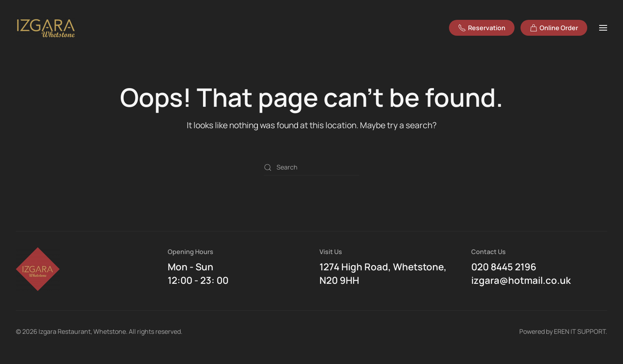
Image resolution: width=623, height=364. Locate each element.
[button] (603, 28)
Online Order (554, 28)
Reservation (482, 28)
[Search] (311, 168)
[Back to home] (47, 28)
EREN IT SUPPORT (580, 331)
